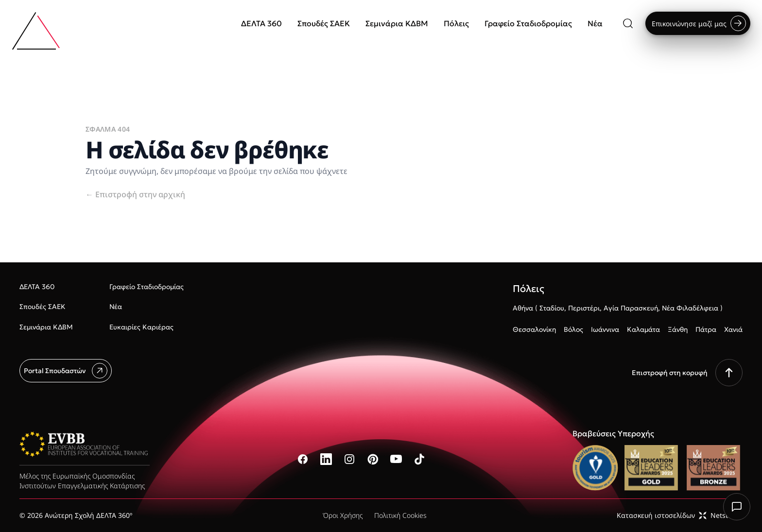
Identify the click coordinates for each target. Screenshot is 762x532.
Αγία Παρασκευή (631, 308)
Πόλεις (456, 23)
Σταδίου (552, 308)
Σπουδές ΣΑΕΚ (324, 23)
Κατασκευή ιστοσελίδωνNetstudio (680, 515)
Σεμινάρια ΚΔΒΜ (397, 23)
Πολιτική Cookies (400, 515)
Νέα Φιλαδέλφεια (690, 308)
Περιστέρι (584, 308)
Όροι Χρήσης (343, 515)
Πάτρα (706, 329)
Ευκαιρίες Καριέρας (141, 327)
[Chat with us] (737, 507)
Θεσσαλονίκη (534, 329)
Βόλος (573, 329)
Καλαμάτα (643, 329)
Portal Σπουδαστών (66, 371)
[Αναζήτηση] (628, 23)
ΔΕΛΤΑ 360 (261, 23)
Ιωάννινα (605, 329)
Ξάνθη (678, 329)
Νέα (595, 23)
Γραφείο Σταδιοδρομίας (528, 23)
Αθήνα (523, 308)
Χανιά (733, 329)
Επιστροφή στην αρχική (135, 194)
